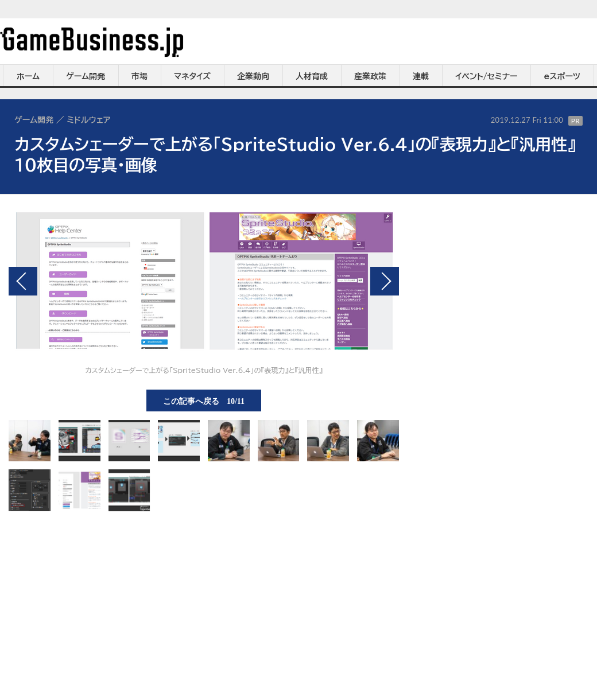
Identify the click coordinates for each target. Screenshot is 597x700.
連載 (421, 76)
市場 (139, 76)
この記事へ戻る (204, 400)
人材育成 (312, 76)
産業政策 (370, 76)
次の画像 (385, 281)
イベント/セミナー (486, 76)
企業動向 (253, 76)
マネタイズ (192, 76)
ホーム (28, 76)
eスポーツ (562, 76)
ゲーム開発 (86, 76)
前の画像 (23, 281)
